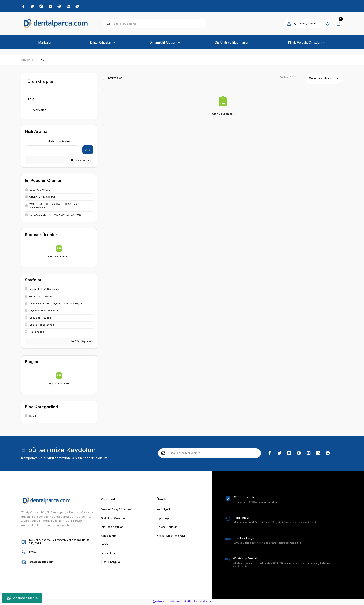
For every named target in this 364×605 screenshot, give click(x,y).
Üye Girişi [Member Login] (296, 24)
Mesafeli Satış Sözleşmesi (120, 510)
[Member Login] (286, 24)
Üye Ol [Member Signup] (310, 24)
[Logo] (56, 24)
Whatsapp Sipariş (22, 598)
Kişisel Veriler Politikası (173, 537)
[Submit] (163, 454)
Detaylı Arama (81, 161)
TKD (42, 61)
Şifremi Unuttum (168, 528)
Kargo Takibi (110, 537)
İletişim (106, 546)
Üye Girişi (163, 519)
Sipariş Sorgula (112, 564)
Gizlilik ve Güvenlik (114, 519)
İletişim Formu (111, 555)
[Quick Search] (52, 150)
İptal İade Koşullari (114, 528)
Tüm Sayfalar (81, 342)
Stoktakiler (115, 79)
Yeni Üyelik (164, 510)
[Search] (155, 24)
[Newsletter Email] (209, 454)
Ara (88, 150)
